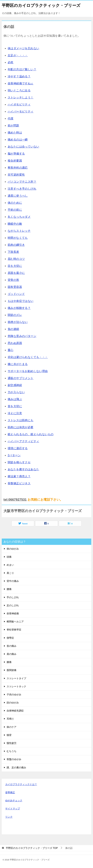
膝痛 (9, 662)
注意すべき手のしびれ (22, 189)
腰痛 (9, 589)
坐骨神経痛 (13, 613)
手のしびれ (13, 597)
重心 (11, 350)
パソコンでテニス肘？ (22, 182)
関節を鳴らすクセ (19, 462)
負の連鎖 (13, 329)
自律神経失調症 (15, 711)
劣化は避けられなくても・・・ (28, 357)
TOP (32, 848)
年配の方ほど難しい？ (22, 69)
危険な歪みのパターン (22, 336)
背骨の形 (13, 280)
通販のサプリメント (21, 378)
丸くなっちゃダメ (19, 217)
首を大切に (15, 406)
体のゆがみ (13, 549)
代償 (11, 118)
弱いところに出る (19, 90)
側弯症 (10, 638)
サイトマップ (13, 809)
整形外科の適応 (18, 168)
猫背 (9, 735)
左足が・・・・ (18, 55)
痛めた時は (15, 133)
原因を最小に (16, 273)
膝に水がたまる (18, 364)
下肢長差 (13, 252)
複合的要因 (15, 161)
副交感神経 (15, 385)
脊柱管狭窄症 (14, 630)
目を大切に (15, 266)
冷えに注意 (15, 413)
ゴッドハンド (16, 294)
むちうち (12, 751)
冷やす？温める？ (19, 76)
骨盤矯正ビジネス (19, 483)
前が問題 (13, 126)
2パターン (14, 455)
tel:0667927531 (15, 500)
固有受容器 (15, 287)
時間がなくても (18, 238)
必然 (11, 62)
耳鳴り (10, 719)
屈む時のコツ (16, 259)
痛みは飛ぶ (15, 399)
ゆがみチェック (14, 800)
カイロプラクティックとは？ (21, 784)
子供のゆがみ (14, 695)
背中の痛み (13, 581)
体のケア (12, 727)
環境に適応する (18, 448)
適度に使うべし (18, 196)
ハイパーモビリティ (21, 111)
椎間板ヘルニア (15, 622)
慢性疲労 (12, 743)
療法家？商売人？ (19, 476)
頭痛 (9, 557)
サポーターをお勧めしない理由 (28, 371)
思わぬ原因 (15, 343)
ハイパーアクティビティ (23, 441)
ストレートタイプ (16, 678)
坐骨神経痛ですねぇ (21, 83)
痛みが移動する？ (19, 308)
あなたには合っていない (23, 147)
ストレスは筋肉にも (21, 420)
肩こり (10, 573)
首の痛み (12, 646)
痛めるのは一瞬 (18, 140)
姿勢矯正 (10, 792)
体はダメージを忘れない (23, 48)
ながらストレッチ (19, 231)
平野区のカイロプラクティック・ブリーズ (41, 5)
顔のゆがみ (13, 703)
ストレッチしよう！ (21, 97)
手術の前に (15, 210)
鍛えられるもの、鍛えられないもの (31, 434)
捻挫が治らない (18, 322)
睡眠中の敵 (15, 224)
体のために (15, 203)
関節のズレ (15, 315)
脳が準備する (16, 154)
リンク (9, 817)
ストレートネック (16, 686)
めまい (10, 565)
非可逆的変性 (16, 175)
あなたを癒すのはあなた (23, 469)
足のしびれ (13, 605)
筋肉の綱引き (16, 245)
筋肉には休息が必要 (21, 427)
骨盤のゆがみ (14, 759)
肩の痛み (12, 654)
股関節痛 (12, 670)
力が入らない (16, 392)
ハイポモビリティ (19, 104)
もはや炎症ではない (21, 301)
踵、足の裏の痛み (16, 767)
